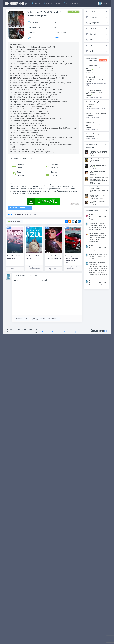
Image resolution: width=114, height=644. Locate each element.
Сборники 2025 (23, 215)
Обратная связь (58, 332)
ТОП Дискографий (52, 3)
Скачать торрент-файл (20, 208)
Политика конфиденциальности (77, 332)
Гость (103, 3)
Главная (36, 3)
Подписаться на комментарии (46, 319)
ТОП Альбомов (71, 3)
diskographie (17, 3)
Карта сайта (47, 332)
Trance (57, 38)
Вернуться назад (15, 221)
